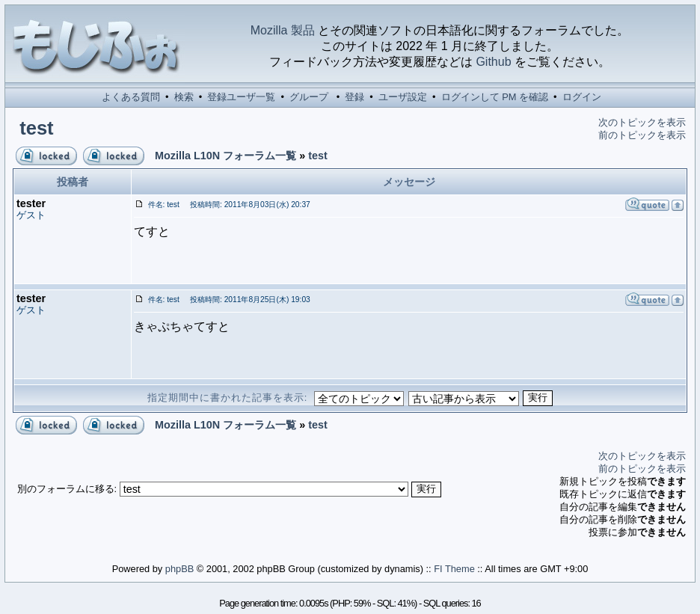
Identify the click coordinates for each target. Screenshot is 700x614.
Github (493, 62)
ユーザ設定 (403, 97)
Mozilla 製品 (283, 30)
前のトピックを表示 (642, 135)
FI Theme (454, 569)
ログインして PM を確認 (495, 97)
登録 (354, 97)
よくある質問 (131, 97)
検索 (184, 97)
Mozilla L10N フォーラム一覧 (225, 156)
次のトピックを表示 (642, 122)
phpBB (179, 569)
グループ (309, 97)
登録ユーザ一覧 (241, 97)
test (37, 128)
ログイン (582, 97)
